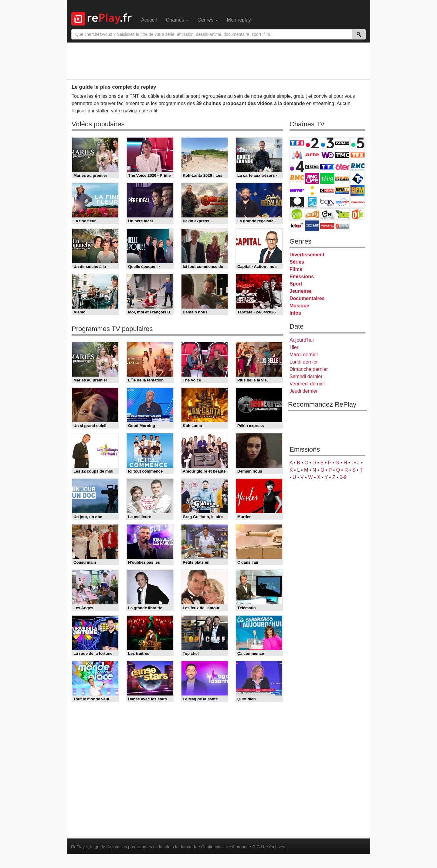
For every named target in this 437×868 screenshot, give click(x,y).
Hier (294, 347)
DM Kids (357, 214)
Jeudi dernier (304, 391)
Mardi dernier (304, 355)
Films (296, 269)
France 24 (312, 202)
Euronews (297, 202)
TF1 (297, 143)
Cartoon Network (327, 214)
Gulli (297, 214)
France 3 (327, 143)
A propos (240, 847)
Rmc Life (312, 178)
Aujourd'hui (302, 340)
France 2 (312, 143)
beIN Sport (327, 202)
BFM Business (357, 190)
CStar (312, 166)
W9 (327, 155)
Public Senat (327, 226)
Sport (296, 284)
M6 (297, 155)
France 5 (357, 143)
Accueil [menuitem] (149, 20)
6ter (342, 167)
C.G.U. (259, 847)
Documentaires (307, 298)
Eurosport (342, 202)
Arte (312, 155)
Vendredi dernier (307, 384)
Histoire (342, 226)
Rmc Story (297, 178)
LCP (312, 226)
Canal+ (342, 143)
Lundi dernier (304, 362)
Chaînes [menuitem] (177, 20)
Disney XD (342, 214)
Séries (297, 262)
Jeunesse (301, 291)
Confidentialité (215, 847)
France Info (312, 190)
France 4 (297, 167)
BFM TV (342, 190)
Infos (295, 313)
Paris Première (342, 178)
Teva (327, 178)
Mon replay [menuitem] (239, 20)
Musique (299, 306)
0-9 (343, 477)
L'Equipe (357, 202)
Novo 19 (297, 190)
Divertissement (307, 255)
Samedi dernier (306, 376)
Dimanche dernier (309, 369)
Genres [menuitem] (208, 20)
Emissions (302, 277)
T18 (357, 178)
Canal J (312, 214)
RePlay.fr (80, 847)
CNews (327, 190)
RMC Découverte (357, 167)
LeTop (297, 226)
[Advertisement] (218, 61)
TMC (342, 155)
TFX (357, 155)
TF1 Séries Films (327, 167)
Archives (277, 847)
